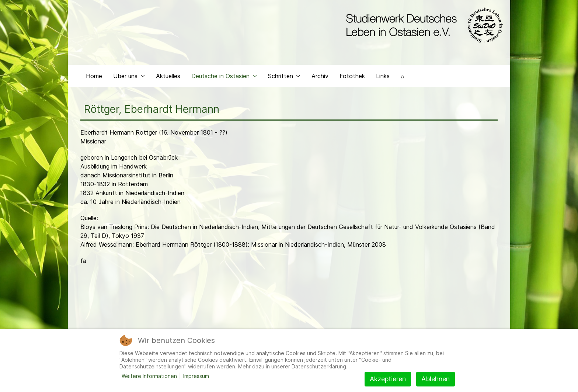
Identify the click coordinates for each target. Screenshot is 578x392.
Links (383, 76)
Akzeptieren (388, 379)
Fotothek (352, 76)
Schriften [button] (284, 76)
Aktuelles (168, 76)
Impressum (196, 376)
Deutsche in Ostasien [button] (224, 76)
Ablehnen (436, 379)
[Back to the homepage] (423, 25)
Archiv (320, 76)
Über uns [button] (129, 76)
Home (94, 76)
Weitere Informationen (149, 376)
